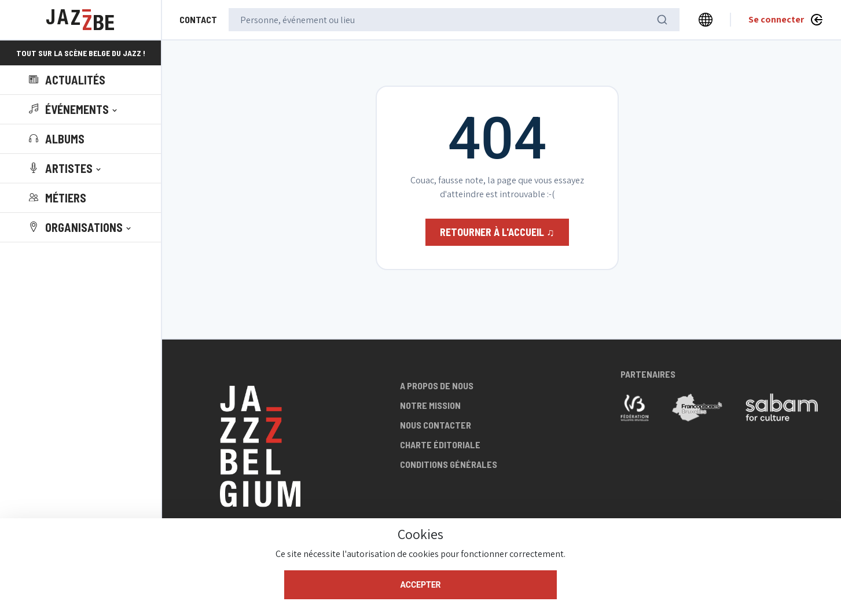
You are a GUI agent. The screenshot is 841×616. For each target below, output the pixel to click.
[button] (74, 109)
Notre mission (430, 405)
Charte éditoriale (440, 445)
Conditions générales (449, 464)
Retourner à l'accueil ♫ (497, 232)
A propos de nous (437, 386)
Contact (198, 19)
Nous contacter (436, 425)
